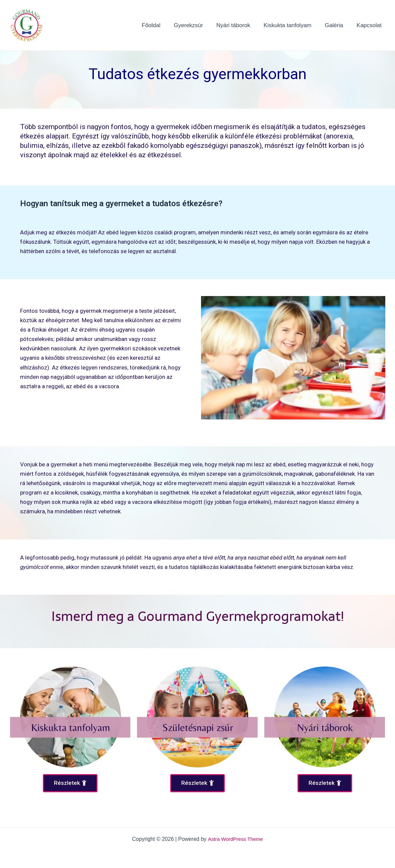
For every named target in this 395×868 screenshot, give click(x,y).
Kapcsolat (370, 25)
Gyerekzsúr (197, 25)
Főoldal (162, 25)
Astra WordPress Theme (235, 839)
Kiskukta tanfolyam (293, 25)
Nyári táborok (240, 25)
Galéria (337, 25)
